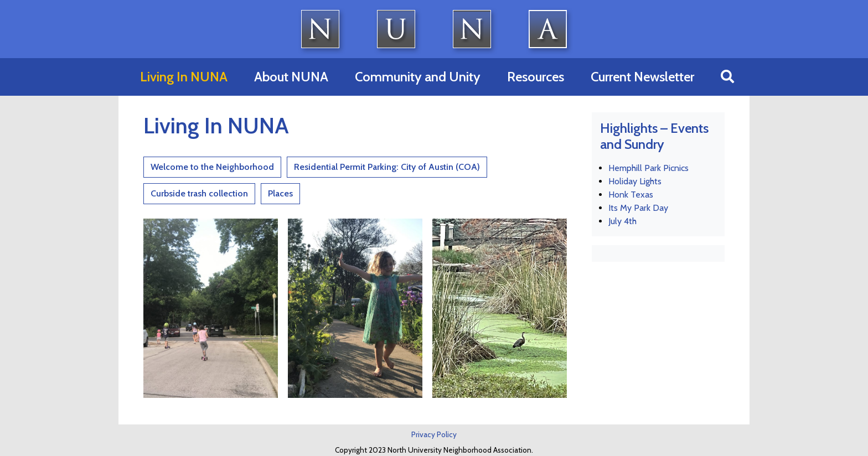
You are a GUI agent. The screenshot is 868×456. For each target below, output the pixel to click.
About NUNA (291, 77)
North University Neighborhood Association (434, 29)
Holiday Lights (635, 181)
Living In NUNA (184, 77)
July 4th (622, 221)
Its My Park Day (638, 208)
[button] (727, 77)
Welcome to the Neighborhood (212, 167)
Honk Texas (631, 195)
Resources (536, 77)
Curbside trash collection (199, 193)
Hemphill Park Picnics (649, 168)
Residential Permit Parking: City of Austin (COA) (387, 167)
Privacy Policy (434, 434)
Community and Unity (418, 77)
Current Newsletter (642, 77)
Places (280, 193)
